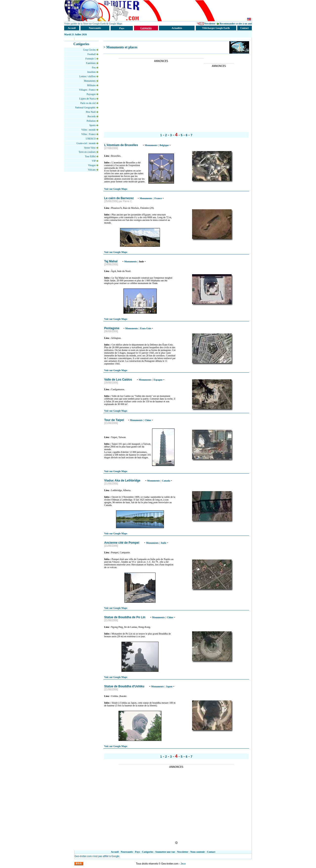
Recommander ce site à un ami (236, 24)
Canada (166, 481)
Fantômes (91, 63)
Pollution (91, 121)
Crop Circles (90, 50)
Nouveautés (127, 852)
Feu (94, 68)
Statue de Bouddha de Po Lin (125, 617)
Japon (169, 686)
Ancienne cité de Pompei (122, 543)
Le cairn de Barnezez (119, 198)
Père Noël (91, 112)
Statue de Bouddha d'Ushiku (125, 686)
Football (92, 54)
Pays (138, 852)
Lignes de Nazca (88, 99)
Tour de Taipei (114, 420)
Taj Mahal (111, 261)
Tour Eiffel (91, 156)
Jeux (183, 864)
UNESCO (91, 139)
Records (92, 116)
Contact (211, 852)
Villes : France (89, 134)
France (158, 198)
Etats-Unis (146, 328)
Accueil (115, 852)
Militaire (93, 85)
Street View (90, 148)
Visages (92, 165)
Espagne (158, 380)
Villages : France (88, 90)
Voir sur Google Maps (116, 189)
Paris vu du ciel (88, 103)
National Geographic (85, 107)
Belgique (164, 145)
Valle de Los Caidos (118, 380)
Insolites (92, 72)
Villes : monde (89, 130)
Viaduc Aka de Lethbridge (123, 481)
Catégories (148, 852)
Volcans (92, 170)
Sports (93, 125)
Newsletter (210, 24)
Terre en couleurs (87, 152)
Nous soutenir (198, 852)
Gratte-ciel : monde (86, 143)
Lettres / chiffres (88, 76)
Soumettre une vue (165, 852)
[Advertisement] (160, 97)
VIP (94, 161)
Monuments (90, 81)
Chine (148, 420)
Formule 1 (91, 59)
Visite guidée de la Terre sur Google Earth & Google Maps (93, 24)
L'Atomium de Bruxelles (121, 145)
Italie (163, 543)
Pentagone (112, 328)
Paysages (91, 94)
